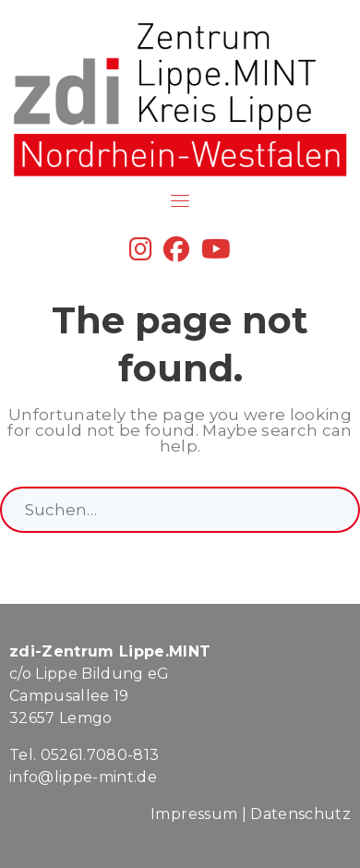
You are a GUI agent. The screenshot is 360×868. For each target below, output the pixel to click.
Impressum (194, 814)
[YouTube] (216, 253)
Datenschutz (300, 814)
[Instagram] (141, 253)
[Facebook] (176, 253)
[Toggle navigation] (180, 200)
